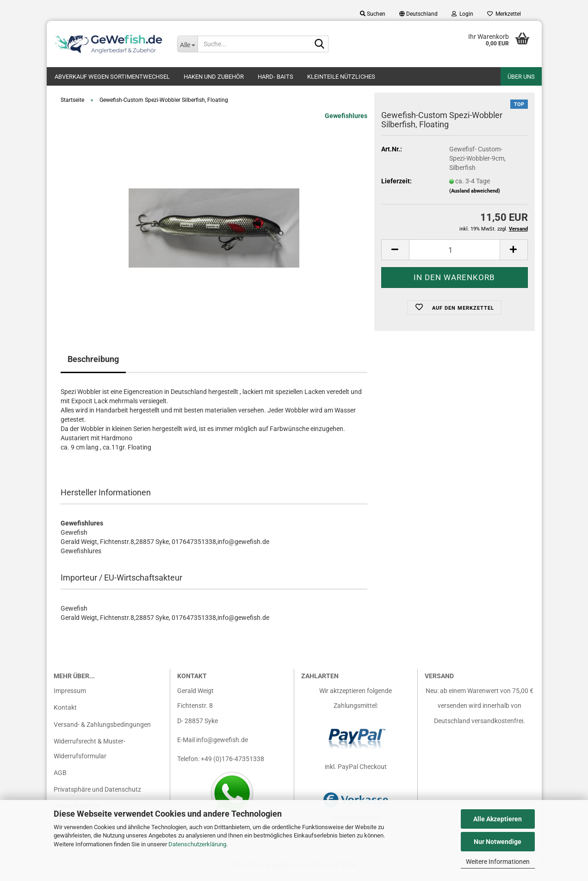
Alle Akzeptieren (498, 819)
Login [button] (462, 14)
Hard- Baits (275, 77)
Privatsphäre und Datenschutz (97, 794)
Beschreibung (93, 364)
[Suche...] (187, 44)
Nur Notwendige (498, 842)
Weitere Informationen (498, 862)
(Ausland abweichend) (475, 196)
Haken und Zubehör (214, 77)
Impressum (70, 695)
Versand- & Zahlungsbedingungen (102, 729)
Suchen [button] (373, 14)
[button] (418, 14)
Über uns (521, 77)
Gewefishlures (346, 120)
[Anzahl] (455, 254)
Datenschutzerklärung (197, 844)
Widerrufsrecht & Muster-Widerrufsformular (90, 753)
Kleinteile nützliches (341, 77)
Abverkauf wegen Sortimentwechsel (112, 77)
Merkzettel (504, 14)
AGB (60, 777)
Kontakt (65, 712)
